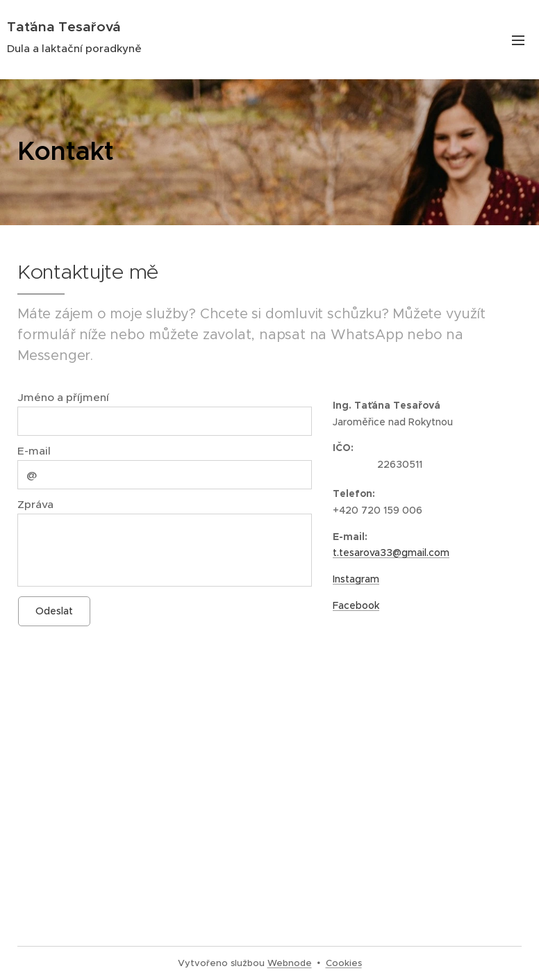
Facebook (356, 605)
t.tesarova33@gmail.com (391, 553)
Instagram (356, 579)
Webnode (290, 963)
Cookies (344, 963)
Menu (518, 40)
